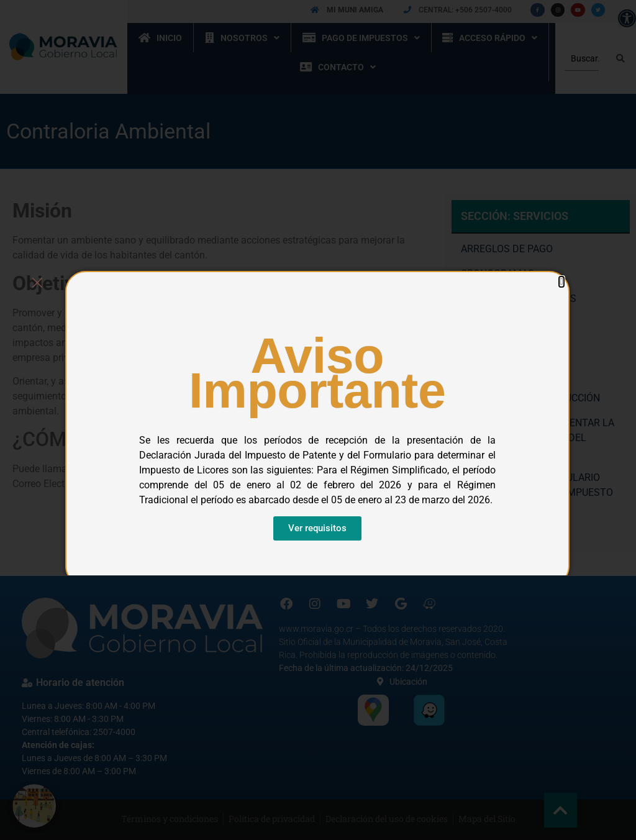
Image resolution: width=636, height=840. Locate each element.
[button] (561, 282)
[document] (318, 420)
